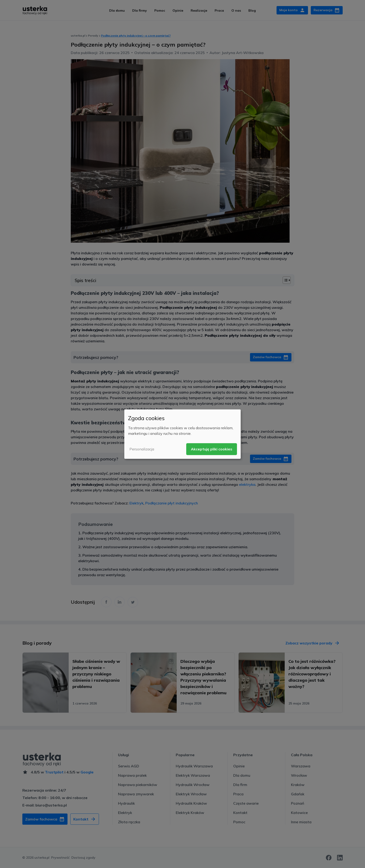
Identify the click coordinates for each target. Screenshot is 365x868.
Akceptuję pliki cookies (212, 449)
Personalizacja (142, 449)
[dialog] (182, 434)
